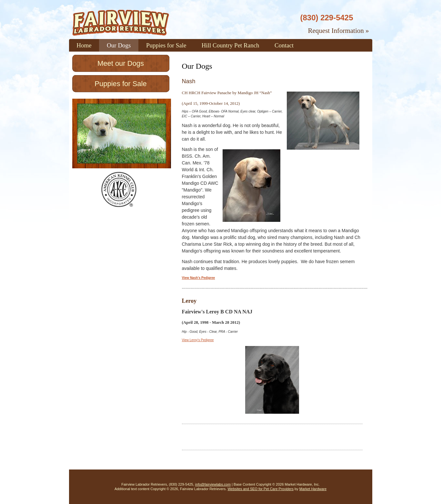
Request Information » (339, 31)
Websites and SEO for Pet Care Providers (261, 489)
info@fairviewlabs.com (213, 484)
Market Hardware (313, 489)
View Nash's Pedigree (199, 278)
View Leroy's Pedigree (198, 340)
